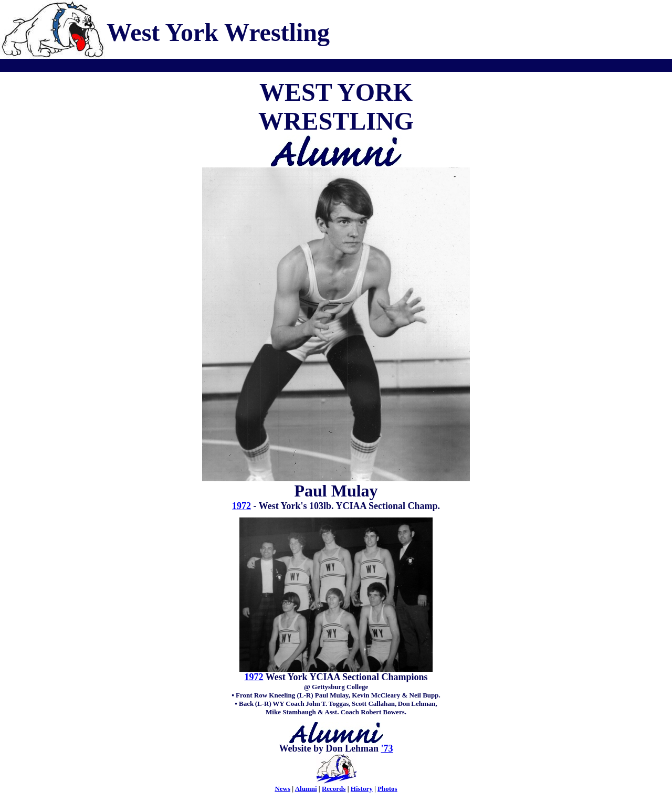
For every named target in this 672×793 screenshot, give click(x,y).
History (362, 789)
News (282, 789)
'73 (387, 748)
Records (334, 789)
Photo (386, 789)
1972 (241, 506)
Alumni (306, 789)
